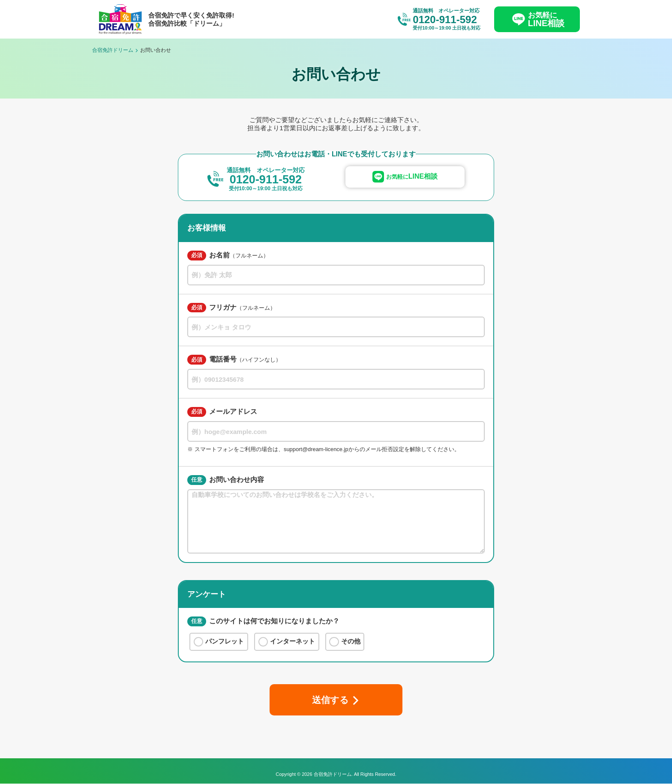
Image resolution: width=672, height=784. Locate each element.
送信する (330, 700)
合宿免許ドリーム (113, 50)
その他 (345, 642)
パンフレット (219, 642)
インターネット (287, 642)
